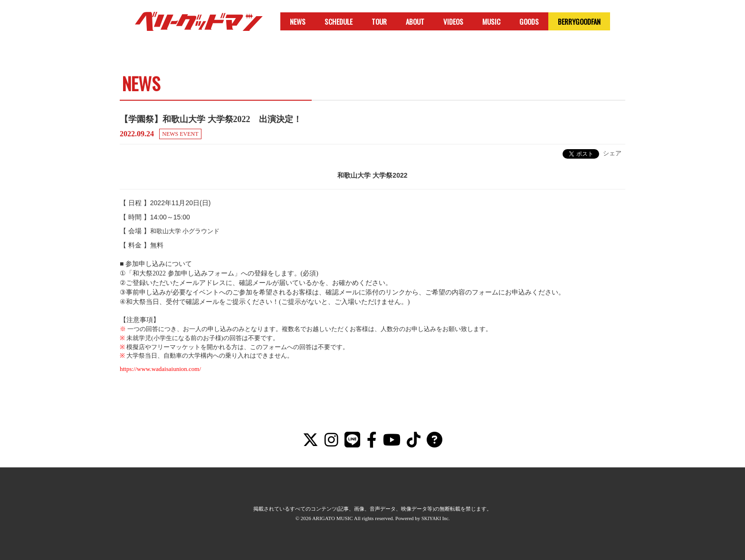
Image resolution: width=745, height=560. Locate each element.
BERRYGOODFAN (579, 21)
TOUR (379, 21)
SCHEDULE (339, 21)
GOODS (529, 21)
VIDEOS (453, 21)
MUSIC (491, 21)
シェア (612, 153)
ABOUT (415, 21)
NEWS (298, 21)
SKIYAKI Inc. (436, 518)
